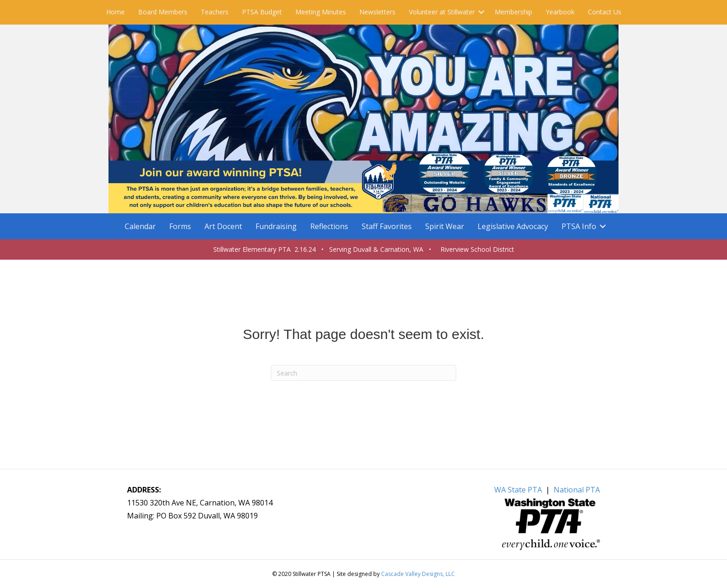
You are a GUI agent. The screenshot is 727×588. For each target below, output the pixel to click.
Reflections (329, 226)
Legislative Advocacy (513, 226)
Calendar (140, 226)
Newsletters (377, 12)
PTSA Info (579, 226)
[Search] (363, 373)
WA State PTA (518, 490)
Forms (180, 226)
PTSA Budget (262, 12)
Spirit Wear (445, 226)
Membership (513, 12)
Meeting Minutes (321, 12)
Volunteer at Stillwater (442, 12)
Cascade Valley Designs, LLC (418, 574)
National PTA (577, 490)
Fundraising (276, 226)
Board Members (163, 12)
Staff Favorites (387, 226)
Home (115, 12)
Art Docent (223, 226)
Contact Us (605, 12)
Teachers (215, 12)
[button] (481, 12)
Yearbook (560, 12)
